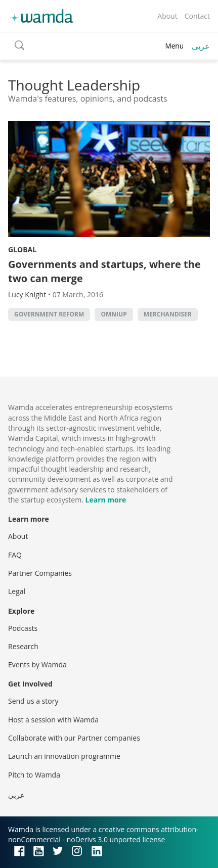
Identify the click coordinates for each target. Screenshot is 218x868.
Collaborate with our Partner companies (74, 738)
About (167, 16)
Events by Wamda (37, 665)
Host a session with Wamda (53, 720)
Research (23, 646)
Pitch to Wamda (34, 775)
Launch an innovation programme (64, 756)
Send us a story (33, 701)
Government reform (49, 314)
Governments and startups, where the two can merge (104, 271)
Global (22, 249)
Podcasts (23, 628)
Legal (17, 591)
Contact (197, 16)
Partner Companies (40, 573)
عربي (201, 46)
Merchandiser (168, 314)
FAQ (15, 555)
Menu (174, 46)
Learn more (106, 500)
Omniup (114, 314)
